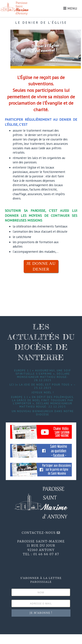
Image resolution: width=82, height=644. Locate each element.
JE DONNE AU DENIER (41, 266)
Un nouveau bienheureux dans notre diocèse (43, 413)
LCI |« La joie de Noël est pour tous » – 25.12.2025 (43, 386)
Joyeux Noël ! (43, 392)
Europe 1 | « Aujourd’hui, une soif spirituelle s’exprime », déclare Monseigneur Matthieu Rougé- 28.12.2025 (43, 375)
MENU (70, 8)
